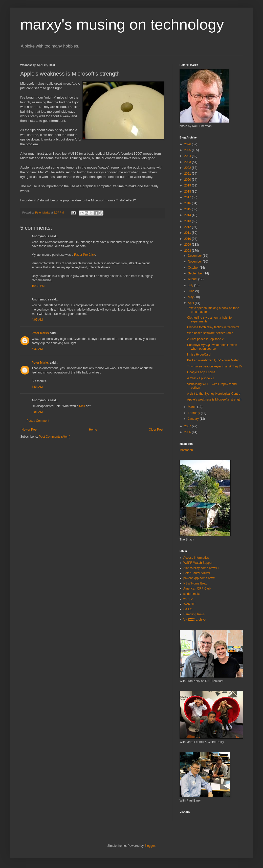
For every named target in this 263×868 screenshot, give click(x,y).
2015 (188, 209)
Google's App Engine (201, 372)
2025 (188, 150)
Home (93, 430)
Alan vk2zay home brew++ (201, 568)
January (194, 419)
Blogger (150, 846)
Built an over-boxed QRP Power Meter (213, 360)
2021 (188, 174)
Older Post (156, 430)
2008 (188, 251)
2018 (188, 192)
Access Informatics (196, 558)
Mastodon (186, 450)
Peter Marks (40, 333)
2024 (188, 156)
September (196, 273)
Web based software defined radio (210, 333)
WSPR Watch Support (198, 563)
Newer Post (29, 430)
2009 (188, 245)
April (191, 303)
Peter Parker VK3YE (197, 573)
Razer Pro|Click (85, 255)
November (195, 262)
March (193, 407)
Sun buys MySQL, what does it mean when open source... (212, 347)
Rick (82, 406)
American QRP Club (197, 589)
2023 (188, 162)
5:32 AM (37, 349)
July (191, 285)
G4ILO (188, 609)
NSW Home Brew (195, 583)
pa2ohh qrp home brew (199, 578)
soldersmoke (192, 594)
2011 (188, 233)
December (195, 256)
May (191, 297)
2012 (188, 227)
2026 (188, 144)
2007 (188, 426)
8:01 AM (37, 412)
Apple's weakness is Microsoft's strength (214, 400)
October (194, 268)
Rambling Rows (194, 614)
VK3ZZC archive (194, 620)
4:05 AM (37, 320)
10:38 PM (38, 286)
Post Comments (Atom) (54, 437)
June (192, 291)
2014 (188, 215)
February (194, 413)
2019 (188, 185)
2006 (188, 432)
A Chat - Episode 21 (201, 378)
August (193, 279)
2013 (188, 221)
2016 (188, 203)
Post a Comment (38, 421)
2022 (188, 168)
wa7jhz (188, 599)
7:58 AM (37, 387)
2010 (188, 239)
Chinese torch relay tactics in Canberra (213, 327)
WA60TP (189, 604)
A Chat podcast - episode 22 (206, 339)
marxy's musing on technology (122, 24)
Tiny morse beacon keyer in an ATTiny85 (214, 366)
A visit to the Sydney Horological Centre (214, 394)
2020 (188, 180)
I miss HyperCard (199, 355)
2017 (188, 197)
